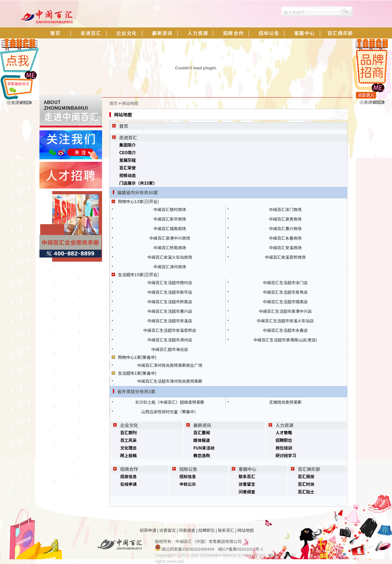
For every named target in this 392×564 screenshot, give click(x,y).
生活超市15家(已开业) (138, 275)
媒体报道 (202, 440)
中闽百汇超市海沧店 (170, 349)
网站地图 (130, 103)
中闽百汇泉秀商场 (285, 219)
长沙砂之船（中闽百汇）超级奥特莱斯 (170, 402)
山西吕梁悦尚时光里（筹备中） (170, 412)
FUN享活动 (204, 448)
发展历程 (127, 160)
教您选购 (202, 455)
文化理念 (128, 448)
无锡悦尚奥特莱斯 (285, 402)
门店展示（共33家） (138, 183)
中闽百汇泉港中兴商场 (170, 238)
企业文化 (129, 425)
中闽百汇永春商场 (285, 238)
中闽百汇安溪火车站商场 (170, 257)
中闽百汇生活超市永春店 (285, 330)
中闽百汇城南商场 (170, 228)
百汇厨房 (306, 476)
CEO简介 (128, 152)
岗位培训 (284, 448)
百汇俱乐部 (309, 469)
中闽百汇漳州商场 (170, 267)
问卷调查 (247, 492)
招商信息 (128, 476)
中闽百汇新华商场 (170, 219)
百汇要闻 (202, 433)
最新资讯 (202, 425)
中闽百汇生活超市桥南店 (170, 302)
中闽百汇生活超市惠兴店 (170, 311)
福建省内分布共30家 (138, 192)
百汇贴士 (306, 492)
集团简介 (127, 145)
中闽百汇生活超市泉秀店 (285, 292)
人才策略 (284, 433)
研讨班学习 (286, 455)
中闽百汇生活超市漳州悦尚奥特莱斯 (170, 381)
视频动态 (127, 175)
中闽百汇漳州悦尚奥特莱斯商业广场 (170, 365)
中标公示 (188, 484)
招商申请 (148, 530)
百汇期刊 (128, 433)
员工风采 (128, 440)
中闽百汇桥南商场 (170, 248)
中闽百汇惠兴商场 (285, 228)
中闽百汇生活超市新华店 (170, 292)
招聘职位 (284, 440)
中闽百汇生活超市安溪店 (170, 321)
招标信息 (188, 476)
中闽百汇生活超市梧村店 (170, 282)
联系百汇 (247, 476)
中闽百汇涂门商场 (285, 209)
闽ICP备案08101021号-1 (241, 549)
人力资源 (285, 425)
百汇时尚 (306, 484)
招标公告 (188, 469)
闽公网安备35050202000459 (188, 549)
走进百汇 (128, 137)
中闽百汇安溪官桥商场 (285, 257)
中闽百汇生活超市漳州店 (170, 340)
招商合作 (129, 469)
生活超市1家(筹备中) (137, 373)
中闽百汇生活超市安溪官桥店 (170, 330)
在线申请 (128, 484)
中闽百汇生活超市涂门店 (285, 282)
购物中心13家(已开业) (138, 201)
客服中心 (248, 469)
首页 (113, 103)
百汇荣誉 (127, 168)
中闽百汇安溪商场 (285, 248)
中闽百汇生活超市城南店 (285, 302)
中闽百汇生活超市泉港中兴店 (285, 311)
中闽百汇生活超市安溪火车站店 (285, 321)
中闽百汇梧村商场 (170, 209)
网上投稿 (128, 455)
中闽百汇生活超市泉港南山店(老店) (285, 340)
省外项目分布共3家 (136, 391)
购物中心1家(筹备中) (137, 357)
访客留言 (247, 484)
